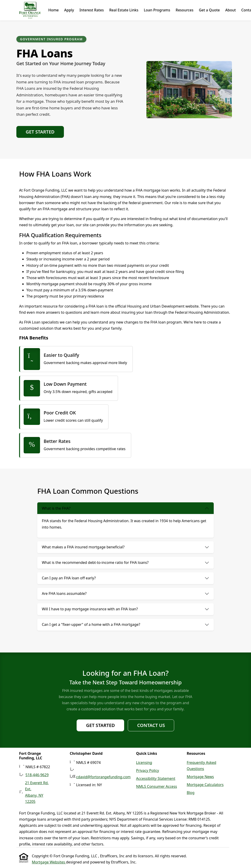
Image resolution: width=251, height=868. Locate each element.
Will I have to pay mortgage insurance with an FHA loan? (90, 609)
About (230, 10)
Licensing (144, 763)
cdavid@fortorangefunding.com (103, 777)
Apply (69, 10)
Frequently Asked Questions (201, 766)
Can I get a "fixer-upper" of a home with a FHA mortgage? (91, 624)
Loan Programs (157, 10)
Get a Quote (209, 10)
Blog (191, 793)
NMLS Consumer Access (157, 786)
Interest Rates (92, 10)
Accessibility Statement (156, 778)
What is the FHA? (56, 508)
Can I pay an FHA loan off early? (69, 578)
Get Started (40, 132)
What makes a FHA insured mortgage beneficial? (83, 547)
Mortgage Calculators (205, 785)
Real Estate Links (124, 10)
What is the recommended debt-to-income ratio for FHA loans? (95, 562)
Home (53, 10)
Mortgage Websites (49, 862)
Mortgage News (200, 777)
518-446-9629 (37, 775)
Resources (184, 10)
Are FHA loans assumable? (64, 593)
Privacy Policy (148, 770)
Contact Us (151, 725)
